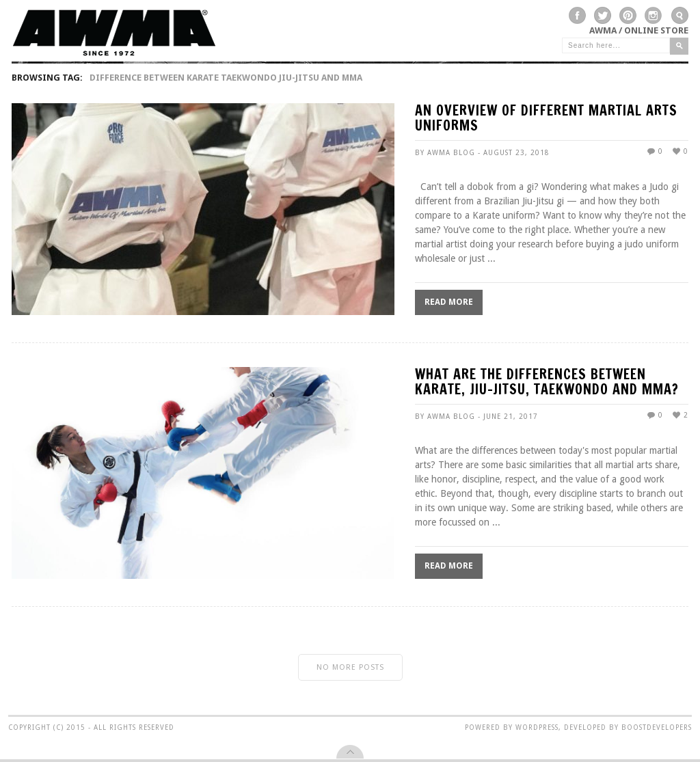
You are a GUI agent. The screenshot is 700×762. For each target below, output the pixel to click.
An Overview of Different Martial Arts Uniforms (546, 119)
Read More (449, 302)
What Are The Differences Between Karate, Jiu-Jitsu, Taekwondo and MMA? (547, 383)
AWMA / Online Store (639, 30)
